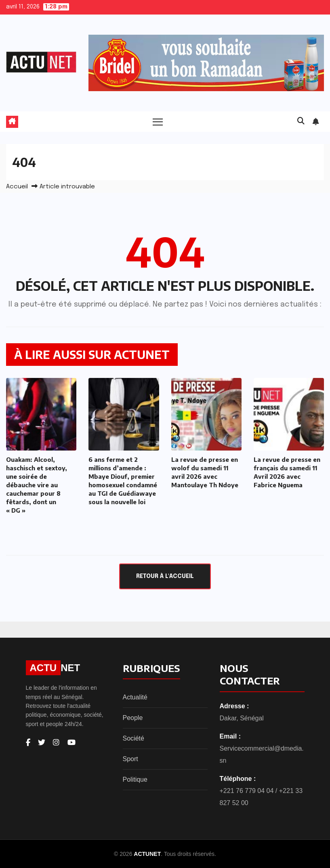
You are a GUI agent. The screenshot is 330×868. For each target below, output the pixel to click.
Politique (135, 779)
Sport (130, 759)
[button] (301, 121)
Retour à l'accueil (165, 576)
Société (133, 738)
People (133, 718)
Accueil (17, 187)
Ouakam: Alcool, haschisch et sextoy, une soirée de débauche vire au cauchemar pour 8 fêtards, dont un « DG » (37, 485)
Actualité (135, 697)
